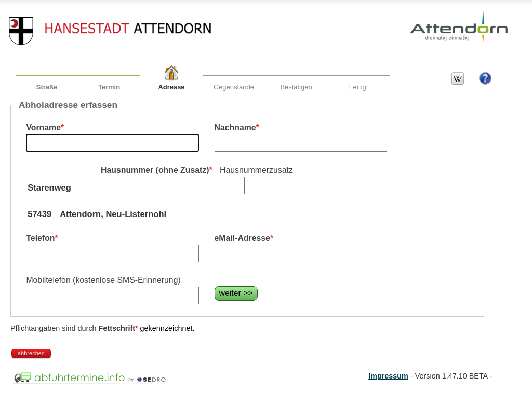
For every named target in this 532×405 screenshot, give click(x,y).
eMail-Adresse (242, 238)
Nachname (235, 127)
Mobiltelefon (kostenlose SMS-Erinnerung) (103, 280)
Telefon (40, 238)
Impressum (388, 376)
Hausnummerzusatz (256, 170)
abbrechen (31, 353)
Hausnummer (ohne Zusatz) (155, 170)
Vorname (43, 127)
